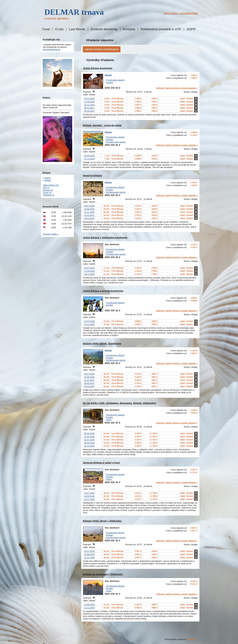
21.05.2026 (89, 437)
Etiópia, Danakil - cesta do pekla (102, 125)
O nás (59, 29)
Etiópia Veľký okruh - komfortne (102, 343)
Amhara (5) (48, 190)
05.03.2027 (89, 111)
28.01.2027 (89, 108)
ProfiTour (191, 639)
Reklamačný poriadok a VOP (161, 29)
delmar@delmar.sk (51, 49)
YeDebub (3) (49, 195)
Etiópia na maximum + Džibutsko (103, 574)
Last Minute (77, 29)
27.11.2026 (89, 159)
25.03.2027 (89, 386)
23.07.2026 (89, 99)
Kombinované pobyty (116, 142)
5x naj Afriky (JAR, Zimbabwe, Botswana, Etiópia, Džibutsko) (119, 403)
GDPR (191, 29)
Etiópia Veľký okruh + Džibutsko (102, 521)
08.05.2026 (89, 433)
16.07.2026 (89, 206)
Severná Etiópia (92, 175)
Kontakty (129, 29)
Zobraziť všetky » (51, 234)
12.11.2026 (89, 212)
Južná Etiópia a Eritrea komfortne (103, 291)
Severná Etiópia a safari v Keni (101, 463)
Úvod (46, 29)
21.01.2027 (89, 215)
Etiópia (108, 75)
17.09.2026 (89, 102)
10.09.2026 (89, 209)
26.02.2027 (89, 218)
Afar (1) (46, 188)
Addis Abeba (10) (51, 185)
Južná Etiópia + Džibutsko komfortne (105, 238)
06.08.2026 (89, 443)
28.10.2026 (89, 446)
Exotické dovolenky (104, 29)
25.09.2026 (89, 156)
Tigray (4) (47, 193)
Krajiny (48, 178)
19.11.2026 (89, 105)
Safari (109, 420)
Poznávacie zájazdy (115, 80)
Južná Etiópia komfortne (98, 68)
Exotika (109, 82)
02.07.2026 (89, 440)
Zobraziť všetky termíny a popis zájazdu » (177, 88)
